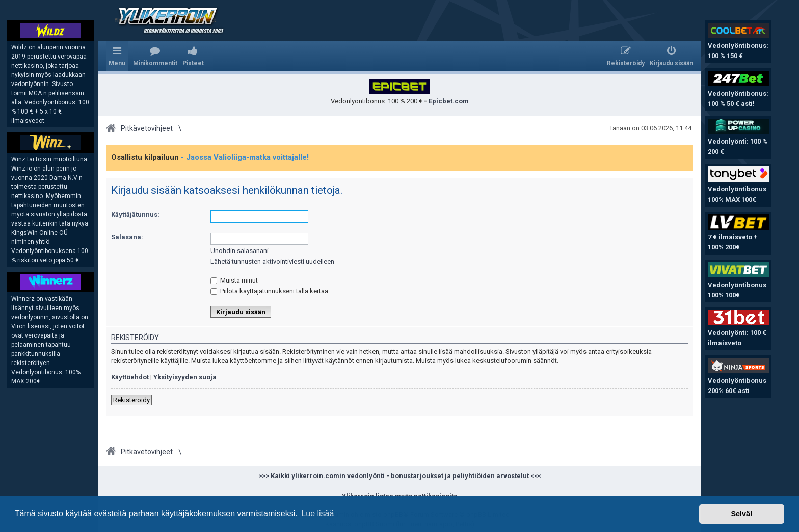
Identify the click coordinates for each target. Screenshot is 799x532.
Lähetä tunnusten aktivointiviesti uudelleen (272, 261)
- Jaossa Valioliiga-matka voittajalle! (245, 157)
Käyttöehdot (130, 377)
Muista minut (234, 280)
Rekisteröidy (131, 400)
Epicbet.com (449, 101)
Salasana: (127, 237)
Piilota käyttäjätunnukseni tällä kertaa (269, 291)
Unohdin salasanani (239, 251)
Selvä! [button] (741, 514)
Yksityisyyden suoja (185, 377)
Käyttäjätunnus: (135, 215)
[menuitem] (155, 56)
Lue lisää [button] (317, 513)
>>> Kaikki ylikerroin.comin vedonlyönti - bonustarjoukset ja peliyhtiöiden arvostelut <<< (400, 476)
